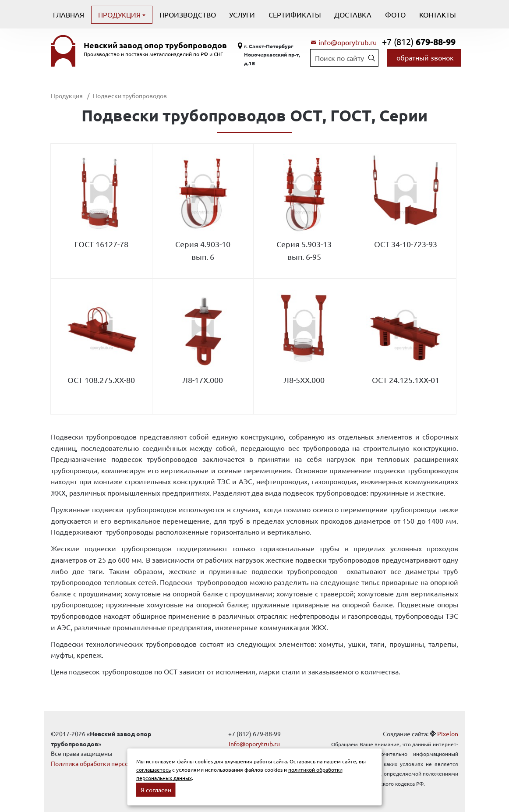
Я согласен (156, 790)
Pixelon (448, 734)
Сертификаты (295, 14)
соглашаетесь (154, 769)
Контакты (438, 14)
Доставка (353, 14)
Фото (395, 14)
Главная (69, 14)
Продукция (120, 14)
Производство (188, 14)
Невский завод (155, 45)
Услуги (242, 14)
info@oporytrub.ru (348, 42)
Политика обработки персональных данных (113, 763)
